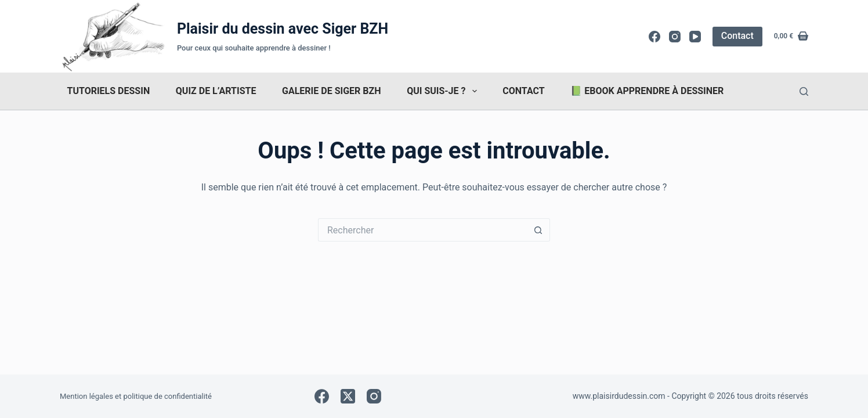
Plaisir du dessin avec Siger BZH (283, 29)
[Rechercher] (804, 91)
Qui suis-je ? (444, 91)
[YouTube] (695, 37)
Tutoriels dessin (109, 91)
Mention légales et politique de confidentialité (136, 396)
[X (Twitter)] (348, 396)
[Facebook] (654, 37)
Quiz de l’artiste (216, 91)
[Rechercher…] (422, 230)
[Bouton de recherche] (538, 230)
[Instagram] (675, 37)
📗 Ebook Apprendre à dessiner (647, 91)
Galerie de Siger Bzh (331, 91)
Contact (737, 36)
